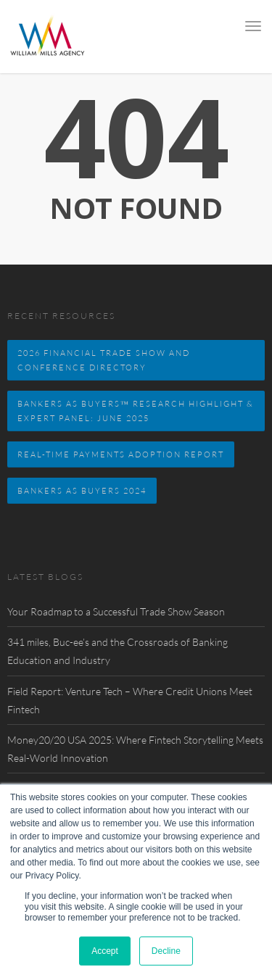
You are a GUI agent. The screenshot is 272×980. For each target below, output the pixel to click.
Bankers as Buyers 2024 (82, 490)
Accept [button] (105, 951)
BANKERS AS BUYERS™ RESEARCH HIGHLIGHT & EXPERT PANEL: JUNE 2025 (136, 411)
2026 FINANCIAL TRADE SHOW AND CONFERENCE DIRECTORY (104, 360)
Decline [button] (166, 951)
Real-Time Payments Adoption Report (121, 454)
